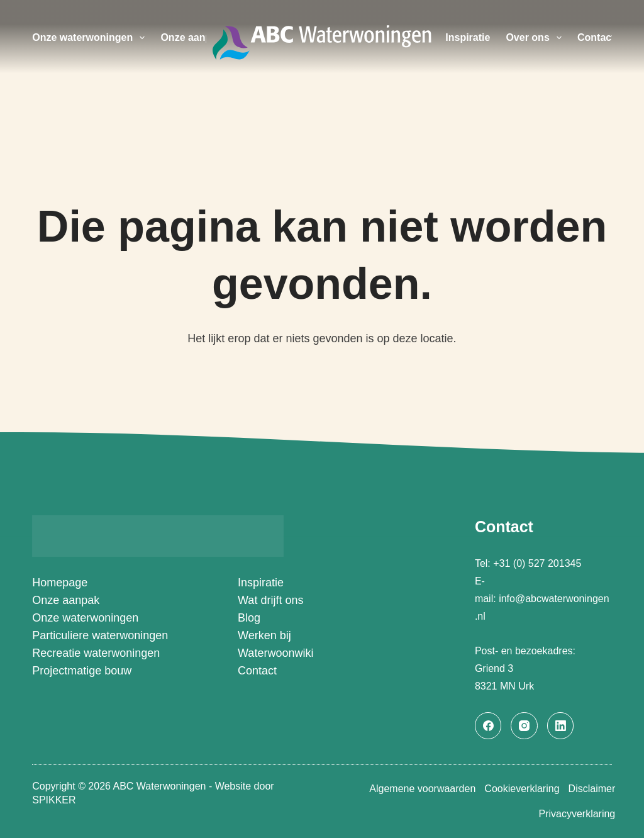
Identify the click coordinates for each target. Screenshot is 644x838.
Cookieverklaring (512, 789)
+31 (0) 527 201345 (539, 563)
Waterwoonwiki (275, 653)
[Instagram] (524, 726)
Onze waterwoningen (91, 38)
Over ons (536, 38)
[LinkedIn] (561, 726)
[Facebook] (488, 726)
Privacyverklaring (574, 814)
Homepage (60, 583)
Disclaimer (588, 789)
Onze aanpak (192, 37)
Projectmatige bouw (82, 671)
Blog (249, 618)
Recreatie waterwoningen (96, 653)
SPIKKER (54, 799)
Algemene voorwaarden (405, 789)
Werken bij (264, 635)
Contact (596, 37)
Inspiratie (468, 37)
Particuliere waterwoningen (100, 635)
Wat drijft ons (270, 600)
